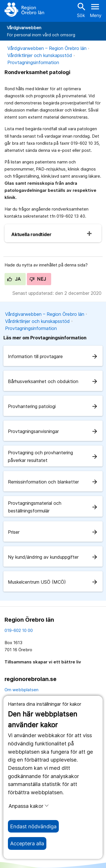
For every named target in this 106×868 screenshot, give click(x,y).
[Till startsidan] (24, 10)
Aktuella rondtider (31, 234)
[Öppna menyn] (96, 10)
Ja (14, 279)
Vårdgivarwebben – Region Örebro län (47, 48)
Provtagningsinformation (33, 62)
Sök (81, 10)
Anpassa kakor (29, 806)
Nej (38, 279)
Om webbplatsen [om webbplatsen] (21, 690)
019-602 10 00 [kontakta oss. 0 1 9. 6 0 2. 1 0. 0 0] (19, 630)
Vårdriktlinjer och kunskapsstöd (40, 55)
